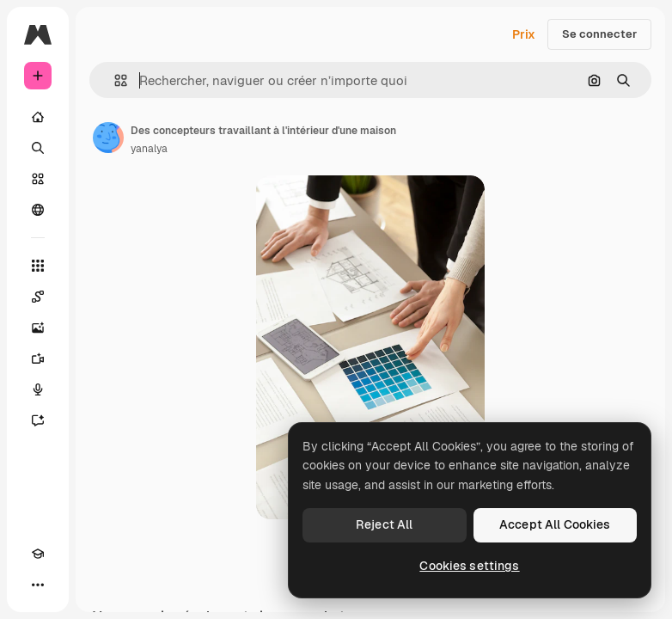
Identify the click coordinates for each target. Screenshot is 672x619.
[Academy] (38, 554)
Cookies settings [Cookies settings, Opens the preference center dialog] (469, 566)
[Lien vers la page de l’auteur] (108, 138)
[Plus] (38, 585)
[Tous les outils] (38, 266)
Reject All (384, 524)
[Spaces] (38, 297)
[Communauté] (38, 210)
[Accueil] (38, 117)
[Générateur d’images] (38, 328)
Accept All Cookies (555, 524)
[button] (114, 80)
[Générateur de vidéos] (38, 359)
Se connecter (599, 34)
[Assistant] (38, 420)
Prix (524, 34)
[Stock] (38, 179)
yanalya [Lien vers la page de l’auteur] (149, 149)
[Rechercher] (38, 148)
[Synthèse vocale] (38, 389)
